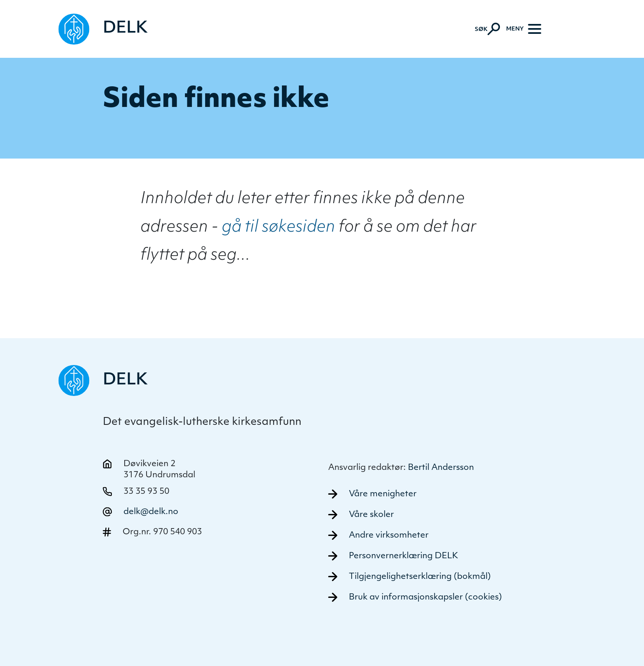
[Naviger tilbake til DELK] (103, 29)
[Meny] (524, 29)
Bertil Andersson (441, 468)
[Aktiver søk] (487, 29)
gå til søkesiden (278, 228)
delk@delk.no (151, 512)
